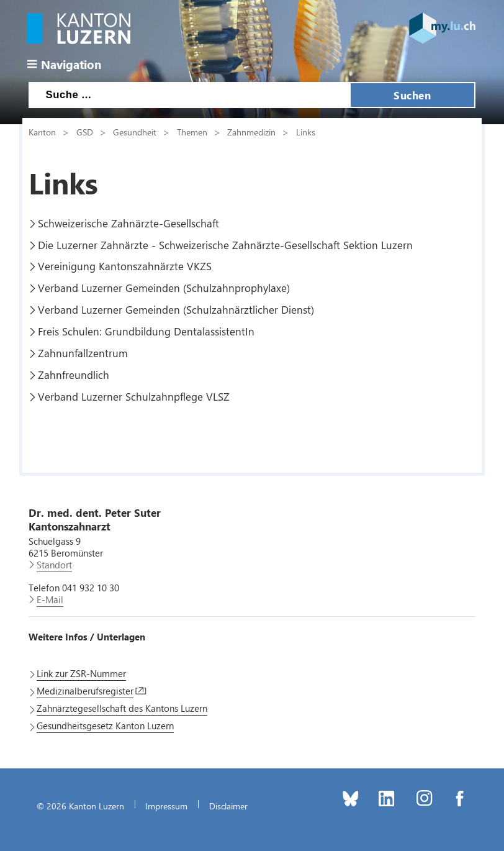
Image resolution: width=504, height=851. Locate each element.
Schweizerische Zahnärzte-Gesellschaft (128, 223)
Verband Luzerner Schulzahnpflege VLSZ (134, 396)
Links (306, 132)
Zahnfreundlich (74, 375)
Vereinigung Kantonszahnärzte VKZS (125, 266)
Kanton (42, 132)
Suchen (412, 95)
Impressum (166, 806)
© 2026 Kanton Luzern (80, 806)
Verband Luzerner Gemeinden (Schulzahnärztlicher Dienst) (176, 309)
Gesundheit (135, 132)
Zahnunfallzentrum (83, 353)
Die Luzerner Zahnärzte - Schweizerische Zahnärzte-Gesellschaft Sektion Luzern (225, 245)
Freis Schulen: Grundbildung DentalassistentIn (146, 331)
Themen (192, 132)
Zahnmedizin (251, 132)
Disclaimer (228, 806)
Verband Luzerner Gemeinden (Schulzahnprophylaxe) (164, 288)
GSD (85, 132)
